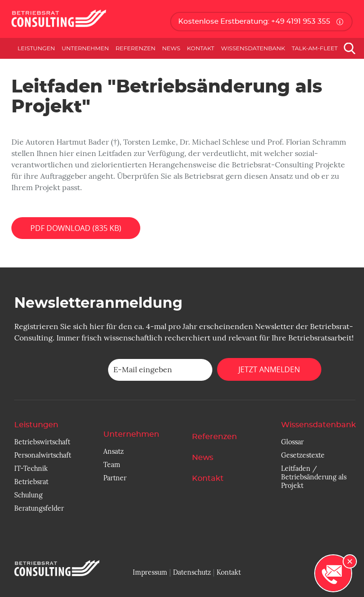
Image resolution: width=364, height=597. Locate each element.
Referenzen (136, 48)
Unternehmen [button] (85, 48)
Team (112, 465)
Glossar (292, 442)
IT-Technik (31, 468)
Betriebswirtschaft (42, 442)
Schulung (28, 495)
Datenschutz (192, 572)
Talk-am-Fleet (315, 48)
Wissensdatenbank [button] (253, 48)
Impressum (150, 572)
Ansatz (114, 451)
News (171, 48)
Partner (115, 478)
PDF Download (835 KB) (76, 228)
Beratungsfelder (39, 508)
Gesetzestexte (303, 455)
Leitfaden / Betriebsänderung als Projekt (314, 477)
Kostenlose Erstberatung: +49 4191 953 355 (254, 22)
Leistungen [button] (36, 48)
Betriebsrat (31, 482)
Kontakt (200, 48)
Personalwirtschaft (43, 455)
